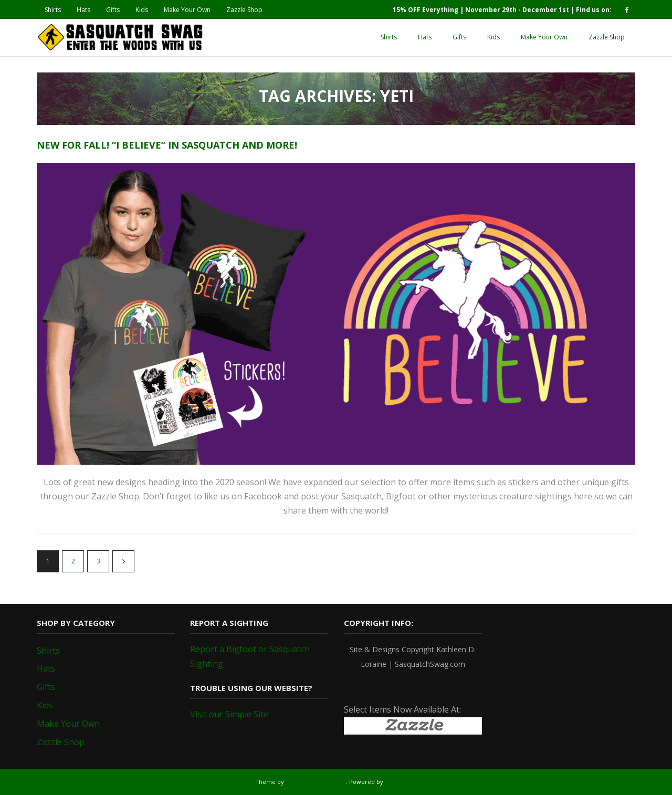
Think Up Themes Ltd (316, 782)
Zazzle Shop (244, 10)
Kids (142, 10)
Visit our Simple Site (229, 714)
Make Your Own (187, 10)
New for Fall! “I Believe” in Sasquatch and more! (167, 145)
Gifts (113, 10)
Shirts (53, 10)
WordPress (400, 782)
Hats (83, 10)
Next (123, 561)
